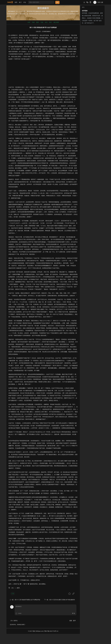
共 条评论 (14, 621)
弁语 (29, 22)
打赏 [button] (13, 594)
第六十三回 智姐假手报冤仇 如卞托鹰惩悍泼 (27, 600)
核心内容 (56, 22)
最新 (71, 621)
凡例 (33, 22)
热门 (20, 2)
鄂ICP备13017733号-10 (51, 631)
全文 (46, 22)
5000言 (10, 2)
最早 (74, 621)
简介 (51, 22)
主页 (43, 31)
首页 (16, 2)
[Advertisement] (43, 74)
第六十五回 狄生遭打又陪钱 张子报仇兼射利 (62, 600)
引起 (42, 22)
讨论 (25, 2)
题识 (38, 22)
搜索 (57, 2)
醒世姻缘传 (48, 31)
